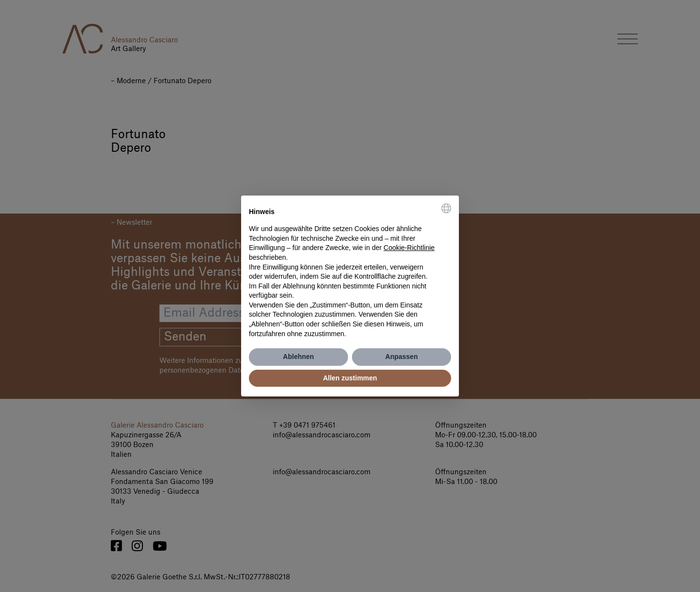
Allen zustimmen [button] (350, 378)
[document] (350, 271)
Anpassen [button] (402, 357)
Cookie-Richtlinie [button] (409, 248)
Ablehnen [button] (298, 357)
